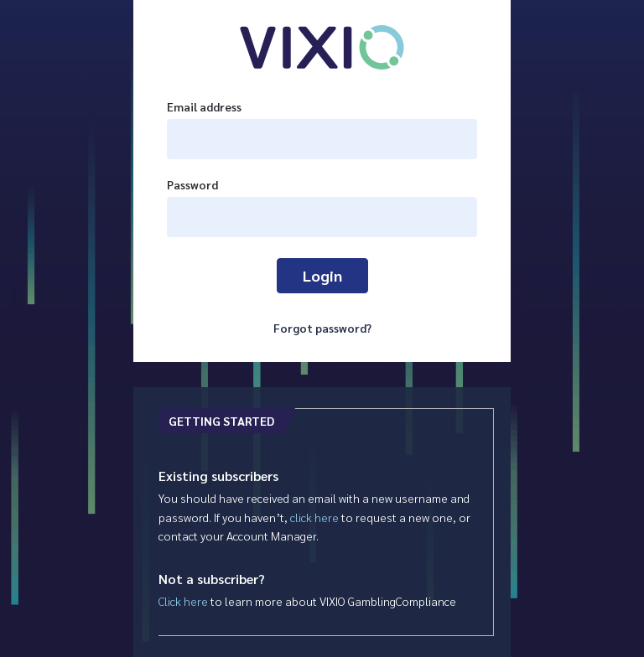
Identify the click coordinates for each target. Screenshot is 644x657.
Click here (183, 601)
